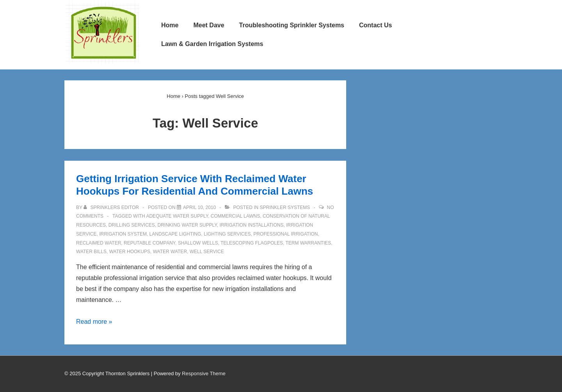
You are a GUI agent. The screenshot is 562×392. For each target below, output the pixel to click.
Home (170, 25)
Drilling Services (132, 225)
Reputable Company (149, 243)
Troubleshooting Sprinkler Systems (292, 25)
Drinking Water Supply (187, 225)
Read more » (94, 322)
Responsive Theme (204, 373)
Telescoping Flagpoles (252, 243)
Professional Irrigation (285, 234)
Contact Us (375, 25)
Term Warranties (308, 243)
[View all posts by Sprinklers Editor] (112, 208)
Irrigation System (123, 234)
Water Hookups (130, 252)
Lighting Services (227, 234)
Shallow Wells (198, 243)
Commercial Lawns (235, 216)
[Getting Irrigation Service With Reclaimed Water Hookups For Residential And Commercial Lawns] (199, 208)
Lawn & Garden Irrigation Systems (212, 44)
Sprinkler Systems (285, 208)
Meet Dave (209, 25)
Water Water (170, 252)
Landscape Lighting (175, 234)
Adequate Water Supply (177, 216)
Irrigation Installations (251, 225)
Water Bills (91, 252)
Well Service (207, 252)
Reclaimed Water (99, 243)
